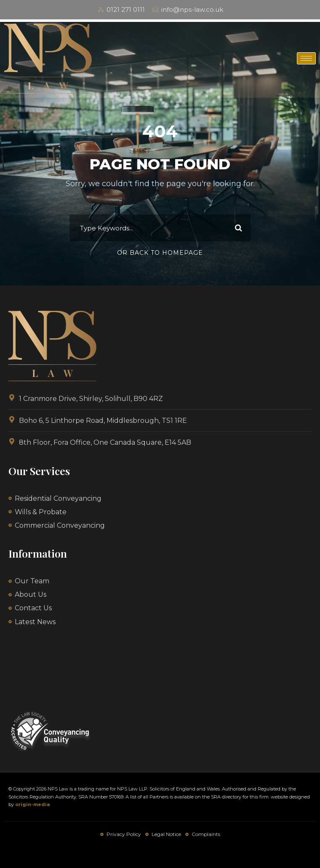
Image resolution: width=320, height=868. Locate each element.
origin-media (32, 804)
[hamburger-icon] (306, 58)
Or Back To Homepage (160, 253)
